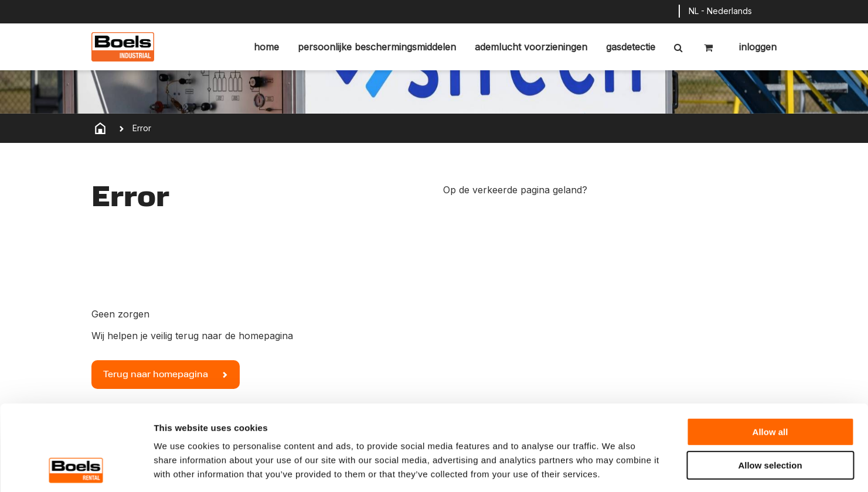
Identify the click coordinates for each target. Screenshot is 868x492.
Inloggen (756, 47)
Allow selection (770, 385)
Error (142, 128)
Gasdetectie (631, 47)
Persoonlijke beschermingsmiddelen (377, 47)
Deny (770, 418)
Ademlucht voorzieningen (531, 47)
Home (266, 47)
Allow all (770, 352)
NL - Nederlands (720, 11)
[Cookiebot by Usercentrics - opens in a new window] (76, 469)
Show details (615, 469)
